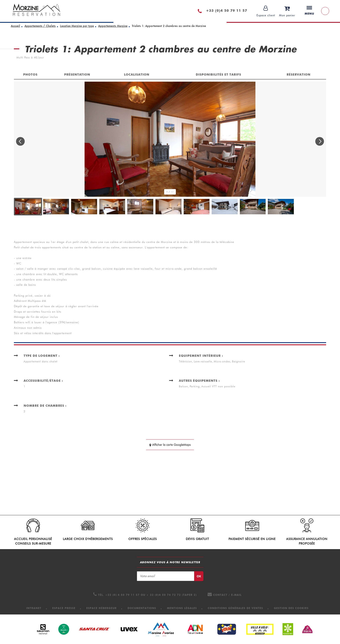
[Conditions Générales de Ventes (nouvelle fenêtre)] (235, 608)
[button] (287, 11)
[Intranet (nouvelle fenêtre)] (34, 608)
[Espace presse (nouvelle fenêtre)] (64, 608)
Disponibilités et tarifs (218, 74)
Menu (309, 11)
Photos (30, 74)
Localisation (137, 74)
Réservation (299, 74)
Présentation (77, 74)
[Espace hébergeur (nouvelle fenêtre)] (101, 608)
